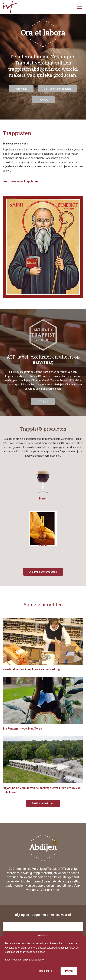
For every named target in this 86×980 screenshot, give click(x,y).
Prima (69, 971)
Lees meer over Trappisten (20, 181)
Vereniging (21, 89)
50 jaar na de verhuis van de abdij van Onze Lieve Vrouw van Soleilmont (43, 765)
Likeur (43, 532)
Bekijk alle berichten (43, 803)
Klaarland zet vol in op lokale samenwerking (43, 644)
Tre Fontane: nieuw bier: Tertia (43, 704)
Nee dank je (46, 971)
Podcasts (43, 100)
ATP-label (43, 402)
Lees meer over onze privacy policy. (25, 960)
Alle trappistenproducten (43, 572)
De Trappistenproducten (57, 89)
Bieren (43, 485)
